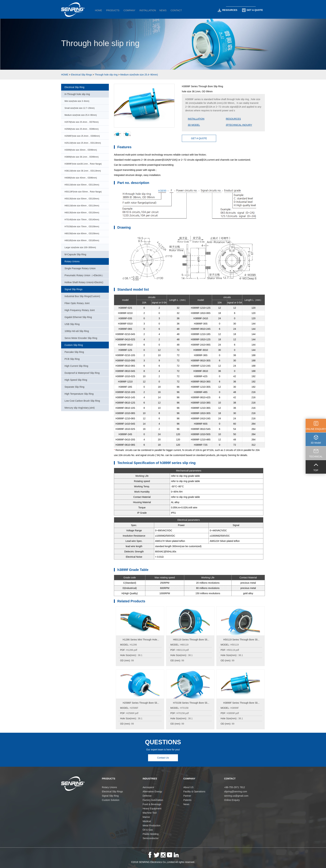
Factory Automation (153, 800)
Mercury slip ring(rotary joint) (80, 408)
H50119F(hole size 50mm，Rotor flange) (83, 192)
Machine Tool (150, 813)
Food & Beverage (152, 804)
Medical (147, 821)
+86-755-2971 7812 (235, 787)
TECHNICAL (316, 457)
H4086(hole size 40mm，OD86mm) (81, 178)
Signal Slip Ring (110, 796)
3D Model (316, 443)
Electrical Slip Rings (81, 75)
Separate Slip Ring (74, 387)
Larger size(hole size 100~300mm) (80, 247)
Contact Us (163, 758)
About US (188, 787)
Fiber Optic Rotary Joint (77, 303)
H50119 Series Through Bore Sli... (241, 640)
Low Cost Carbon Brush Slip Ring (82, 401)
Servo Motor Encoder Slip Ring (81, 338)
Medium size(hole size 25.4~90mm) (139, 75)
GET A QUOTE (252, 10)
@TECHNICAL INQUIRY (239, 125)
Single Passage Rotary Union (80, 268)
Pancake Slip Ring (74, 352)
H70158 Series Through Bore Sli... (191, 703)
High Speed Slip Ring (76, 380)
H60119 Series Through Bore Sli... (191, 640)
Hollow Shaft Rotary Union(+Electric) (84, 282)
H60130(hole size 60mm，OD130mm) (82, 213)
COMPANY (129, 10)
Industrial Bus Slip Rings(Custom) (82, 296)
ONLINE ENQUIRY (316, 429)
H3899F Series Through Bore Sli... (241, 703)
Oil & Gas (148, 830)
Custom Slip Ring (74, 345)
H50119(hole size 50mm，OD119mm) (82, 185)
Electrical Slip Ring (74, 87)
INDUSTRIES (150, 779)
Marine (146, 817)
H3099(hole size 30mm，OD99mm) (81, 150)
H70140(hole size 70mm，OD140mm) (82, 220)
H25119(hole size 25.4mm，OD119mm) (83, 143)
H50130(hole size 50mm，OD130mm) (82, 199)
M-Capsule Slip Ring (75, 254)
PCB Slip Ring (72, 359)
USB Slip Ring (72, 324)
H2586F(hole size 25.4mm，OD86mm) (82, 136)
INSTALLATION (148, 10)
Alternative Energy (152, 792)
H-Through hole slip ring (77, 94)
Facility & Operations (194, 792)
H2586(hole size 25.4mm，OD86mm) (82, 129)
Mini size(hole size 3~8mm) (77, 101)
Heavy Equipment (152, 809)
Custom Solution (111, 800)
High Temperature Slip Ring (79, 394)
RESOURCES (228, 10)
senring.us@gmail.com (236, 796)
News (186, 804)
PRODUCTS (113, 10)
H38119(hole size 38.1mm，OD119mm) (83, 171)
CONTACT (176, 10)
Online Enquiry (232, 800)
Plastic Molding (151, 834)
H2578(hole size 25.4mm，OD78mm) (82, 122)
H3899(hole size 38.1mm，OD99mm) (82, 157)
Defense (147, 796)
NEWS (163, 10)
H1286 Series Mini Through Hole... (141, 640)
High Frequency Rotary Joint (80, 310)
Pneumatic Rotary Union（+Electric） (84, 275)
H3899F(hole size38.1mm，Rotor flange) (83, 164)
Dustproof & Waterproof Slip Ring (82, 373)
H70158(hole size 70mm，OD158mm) (82, 227)
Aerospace (148, 787)
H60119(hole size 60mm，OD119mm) (82, 206)
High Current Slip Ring (76, 366)
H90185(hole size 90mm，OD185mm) (82, 240)
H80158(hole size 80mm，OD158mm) (82, 234)
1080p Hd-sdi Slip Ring (77, 331)
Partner (187, 796)
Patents (187, 800)
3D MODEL (194, 125)
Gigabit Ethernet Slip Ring (78, 317)
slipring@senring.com (236, 792)
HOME (98, 10)
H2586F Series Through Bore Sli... (141, 703)
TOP (316, 470)
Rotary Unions (72, 261)
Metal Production (152, 826)
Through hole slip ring (106, 75)
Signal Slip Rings (74, 289)
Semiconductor (151, 838)
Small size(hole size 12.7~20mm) (80, 108)
